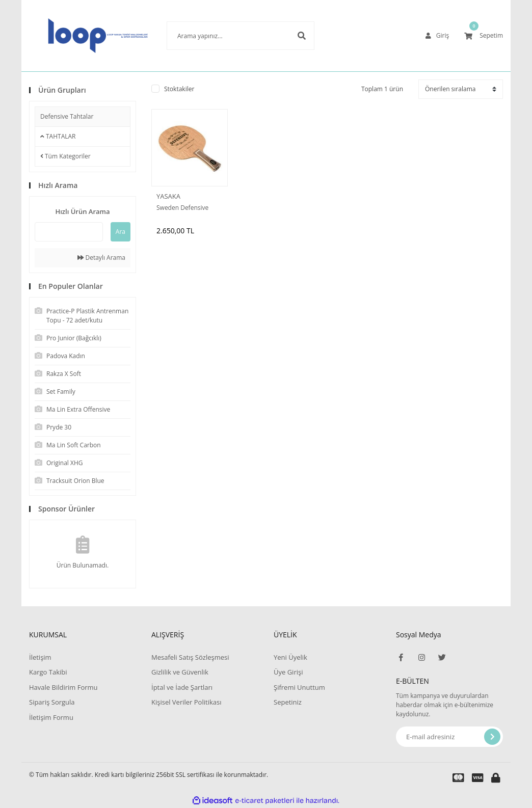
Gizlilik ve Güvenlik (180, 672)
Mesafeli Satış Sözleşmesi (190, 657)
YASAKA (168, 196)
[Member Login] (437, 36)
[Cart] (484, 36)
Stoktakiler (179, 89)
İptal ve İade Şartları (182, 687)
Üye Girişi (288, 672)
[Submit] (492, 737)
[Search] (225, 36)
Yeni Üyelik (290, 657)
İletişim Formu (51, 717)
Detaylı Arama (101, 258)
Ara (121, 232)
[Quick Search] (69, 232)
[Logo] (83, 36)
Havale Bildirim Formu (63, 687)
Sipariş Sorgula (52, 702)
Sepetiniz (288, 702)
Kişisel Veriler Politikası (186, 702)
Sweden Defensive (182, 208)
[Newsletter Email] (449, 737)
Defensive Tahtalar (67, 116)
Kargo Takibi (48, 672)
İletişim (40, 657)
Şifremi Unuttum (299, 687)
